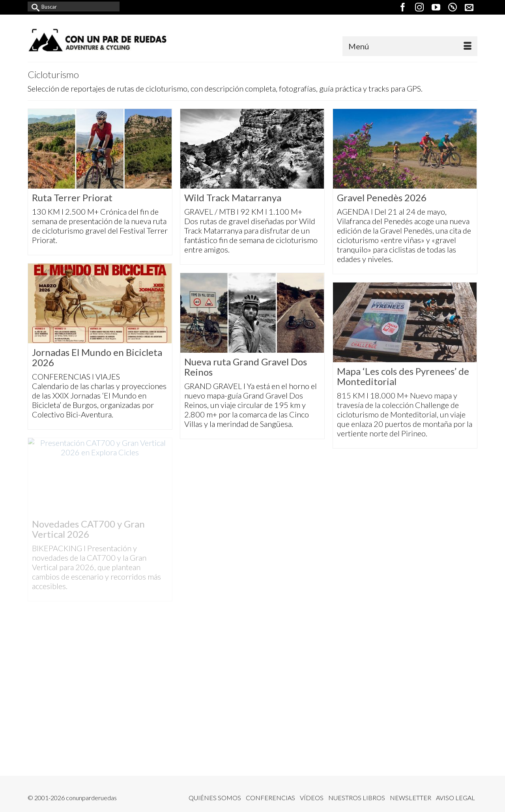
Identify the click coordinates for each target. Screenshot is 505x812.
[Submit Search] (34, 7)
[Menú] (410, 46)
